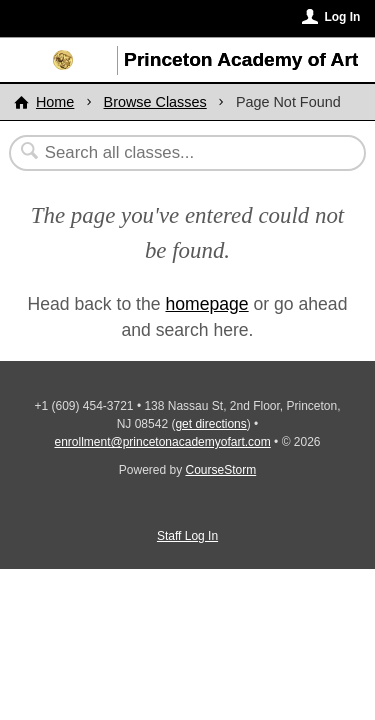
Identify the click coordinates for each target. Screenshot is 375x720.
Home (55, 102)
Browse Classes (155, 102)
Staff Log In (187, 536)
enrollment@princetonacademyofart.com (162, 442)
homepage (206, 304)
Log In (342, 17)
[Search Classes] (177, 153)
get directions (210, 424)
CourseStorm (221, 470)
